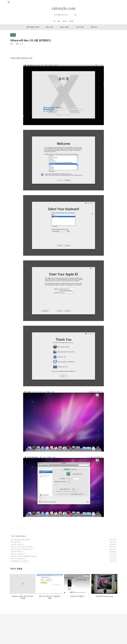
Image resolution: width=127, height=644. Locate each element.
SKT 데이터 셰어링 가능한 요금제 (20, 570)
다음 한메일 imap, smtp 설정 (19, 591)
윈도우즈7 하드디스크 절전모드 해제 (21, 579)
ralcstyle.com (64, 8)
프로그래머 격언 (15, 572)
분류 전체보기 (33, 27)
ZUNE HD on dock (16, 575)
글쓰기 (65, 21)
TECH (80, 27)
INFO (94, 27)
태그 (59, 21)
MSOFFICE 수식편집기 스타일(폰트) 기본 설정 (23, 586)
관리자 (71, 21)
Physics (64, 27)
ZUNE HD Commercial (17, 584)
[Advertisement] (63, 535)
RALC (49, 27)
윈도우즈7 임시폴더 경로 (17, 589)
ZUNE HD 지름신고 (16, 582)
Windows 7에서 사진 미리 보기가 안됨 (21, 577)
